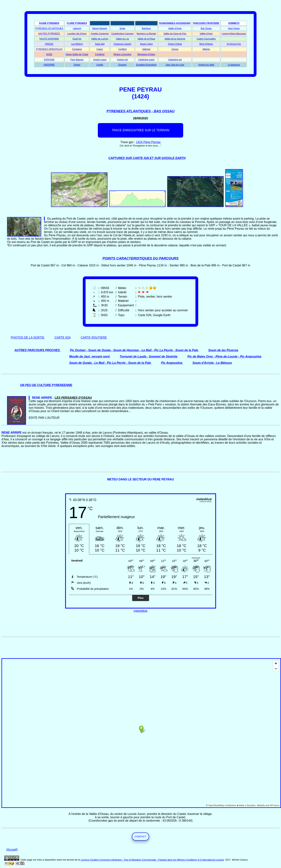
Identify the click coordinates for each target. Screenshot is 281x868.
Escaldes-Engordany (146, 65)
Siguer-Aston (146, 44)
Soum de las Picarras (223, 350)
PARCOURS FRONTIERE (206, 23)
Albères (206, 49)
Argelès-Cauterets (100, 34)
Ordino (77, 65)
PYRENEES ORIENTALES (49, 49)
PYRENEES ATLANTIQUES (49, 28)
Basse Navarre (100, 28)
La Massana (234, 65)
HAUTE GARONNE (49, 39)
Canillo (100, 65)
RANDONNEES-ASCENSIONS (175, 23)
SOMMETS (234, 23)
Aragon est (122, 60)
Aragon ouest (100, 60)
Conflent (122, 49)
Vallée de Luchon (100, 39)
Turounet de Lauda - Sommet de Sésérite (148, 356)
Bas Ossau (206, 28)
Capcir (100, 49)
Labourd (77, 28)
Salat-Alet (100, 44)
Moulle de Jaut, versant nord (89, 356)
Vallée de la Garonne (175, 39)
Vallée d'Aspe (175, 28)
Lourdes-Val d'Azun (77, 34)
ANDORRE (49, 65)
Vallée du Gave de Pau (175, 34)
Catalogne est (175, 60)
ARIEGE (49, 44)
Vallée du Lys (122, 39)
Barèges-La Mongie (146, 34)
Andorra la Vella (206, 65)
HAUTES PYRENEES (49, 34)
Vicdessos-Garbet (122, 44)
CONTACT (140, 837)
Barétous (146, 28)
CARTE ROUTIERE (94, 338)
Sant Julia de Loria (175, 65)
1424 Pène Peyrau (148, 142)
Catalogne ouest (146, 60)
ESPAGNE (49, 60)
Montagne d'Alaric (146, 54)
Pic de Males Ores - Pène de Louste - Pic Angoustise (224, 356)
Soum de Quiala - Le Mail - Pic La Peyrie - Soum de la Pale (110, 363)
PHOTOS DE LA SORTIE (28, 338)
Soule (122, 28)
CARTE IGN (62, 338)
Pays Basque (77, 60)
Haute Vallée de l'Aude (77, 54)
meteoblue (141, 611)
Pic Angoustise (172, 363)
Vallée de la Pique (146, 39)
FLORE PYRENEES (77, 23)
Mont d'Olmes (206, 44)
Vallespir (146, 49)
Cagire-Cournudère (206, 39)
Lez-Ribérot (77, 44)
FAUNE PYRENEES (49, 23)
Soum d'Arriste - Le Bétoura (212, 363)
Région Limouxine (122, 54)
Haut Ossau (234, 28)
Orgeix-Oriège (175, 44)
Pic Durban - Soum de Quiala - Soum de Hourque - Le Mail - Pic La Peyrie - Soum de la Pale (134, 350)
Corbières (100, 54)
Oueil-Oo (77, 39)
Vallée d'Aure (206, 34)
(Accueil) (12, 850)
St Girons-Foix (234, 44)
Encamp (122, 65)
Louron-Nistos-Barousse (234, 34)
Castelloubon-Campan (122, 34)
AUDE (49, 54)
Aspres (175, 49)
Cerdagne (77, 49)
